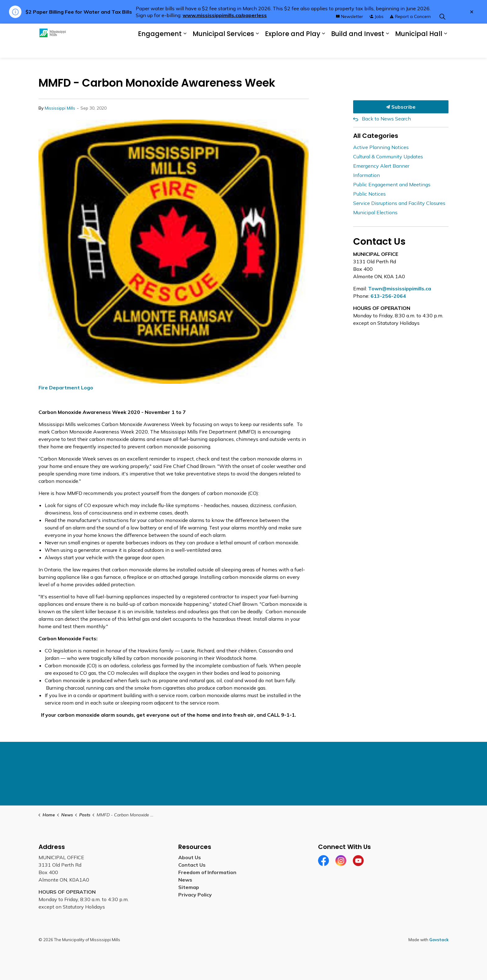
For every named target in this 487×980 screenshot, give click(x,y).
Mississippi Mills (60, 108)
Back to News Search (386, 119)
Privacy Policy (195, 895)
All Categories (376, 136)
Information (366, 175)
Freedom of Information (207, 872)
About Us (190, 857)
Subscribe (401, 107)
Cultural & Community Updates (388, 157)
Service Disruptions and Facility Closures (399, 203)
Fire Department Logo (66, 388)
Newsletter (350, 32)
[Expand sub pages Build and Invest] (387, 49)
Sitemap (189, 887)
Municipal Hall (419, 49)
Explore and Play (293, 49)
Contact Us (192, 865)
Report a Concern (410, 32)
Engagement (160, 49)
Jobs (376, 32)
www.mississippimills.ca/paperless (225, 15)
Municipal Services (223, 49)
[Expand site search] (442, 32)
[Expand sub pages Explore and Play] (323, 49)
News (185, 880)
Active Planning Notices (381, 147)
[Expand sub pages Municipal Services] (257, 49)
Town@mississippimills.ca (400, 288)
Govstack (439, 940)
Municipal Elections (375, 212)
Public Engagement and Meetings (392, 184)
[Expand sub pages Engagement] (185, 49)
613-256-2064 (388, 296)
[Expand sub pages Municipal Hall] (445, 49)
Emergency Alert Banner (381, 166)
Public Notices (369, 194)
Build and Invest (358, 49)
